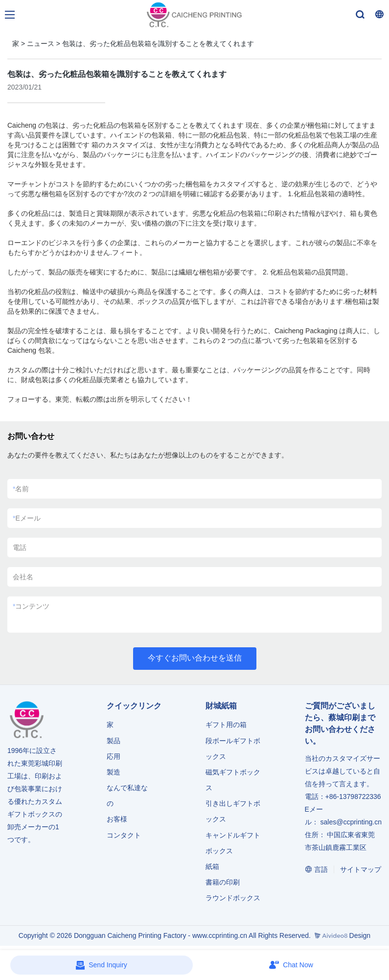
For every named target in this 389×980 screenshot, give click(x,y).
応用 (114, 756)
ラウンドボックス (233, 898)
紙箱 (212, 866)
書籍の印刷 (223, 882)
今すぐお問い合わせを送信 (195, 658)
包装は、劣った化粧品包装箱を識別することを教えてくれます (158, 44)
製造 (114, 772)
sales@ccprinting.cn (351, 822)
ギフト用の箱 (226, 725)
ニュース (41, 44)
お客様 (117, 819)
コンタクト (124, 835)
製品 (114, 741)
